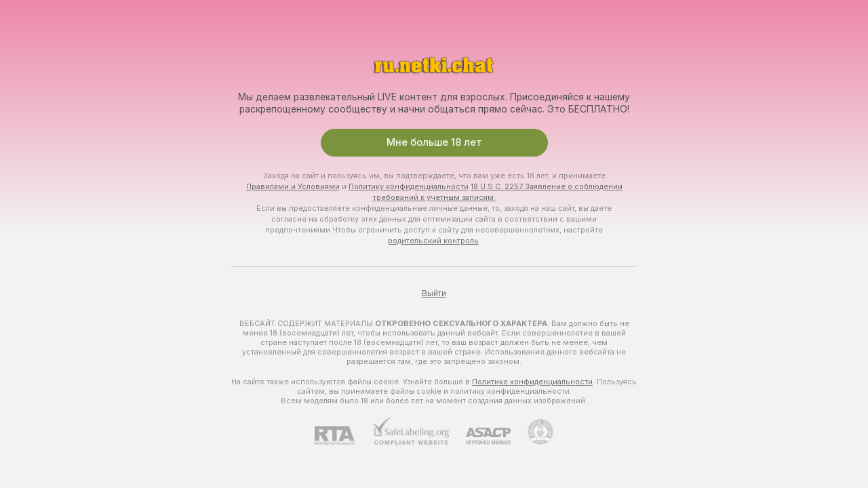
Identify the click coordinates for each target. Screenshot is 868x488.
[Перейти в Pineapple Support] (532, 432)
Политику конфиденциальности (409, 186)
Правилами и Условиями (293, 186)
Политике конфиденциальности (532, 382)
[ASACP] (480, 436)
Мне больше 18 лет (434, 142)
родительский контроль (433, 241)
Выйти (434, 293)
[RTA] (343, 435)
